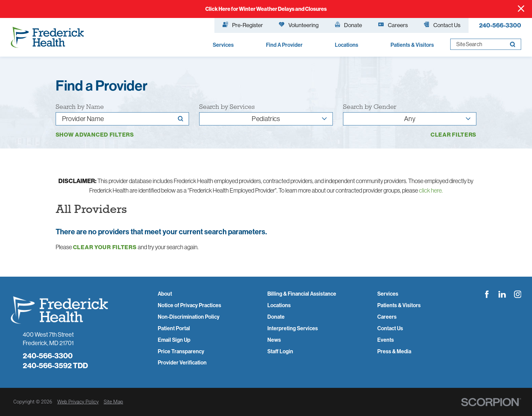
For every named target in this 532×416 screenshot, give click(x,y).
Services (388, 294)
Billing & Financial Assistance (302, 294)
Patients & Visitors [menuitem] (412, 45)
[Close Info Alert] (521, 9)
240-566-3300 (500, 25)
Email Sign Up (174, 340)
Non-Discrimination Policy (189, 317)
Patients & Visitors (399, 305)
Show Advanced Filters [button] (95, 134)
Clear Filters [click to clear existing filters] (453, 135)
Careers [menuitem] (393, 25)
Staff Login (280, 351)
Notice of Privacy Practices (189, 305)
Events (386, 340)
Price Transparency (181, 351)
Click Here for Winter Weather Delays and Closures (266, 9)
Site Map (113, 402)
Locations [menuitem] (347, 45)
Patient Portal (174, 328)
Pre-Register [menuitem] (243, 25)
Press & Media (394, 351)
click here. (431, 190)
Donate (276, 317)
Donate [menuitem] (349, 25)
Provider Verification (182, 363)
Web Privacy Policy (78, 402)
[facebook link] (487, 294)
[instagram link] (518, 294)
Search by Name (80, 107)
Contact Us (390, 328)
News (274, 340)
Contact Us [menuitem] (442, 25)
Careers (387, 317)
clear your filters (105, 247)
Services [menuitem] (223, 45)
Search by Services (227, 107)
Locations (279, 305)
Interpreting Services (293, 328)
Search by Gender (370, 107)
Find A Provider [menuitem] (284, 45)
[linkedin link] (502, 294)
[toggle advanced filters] (95, 135)
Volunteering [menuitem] (299, 25)
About (165, 294)
